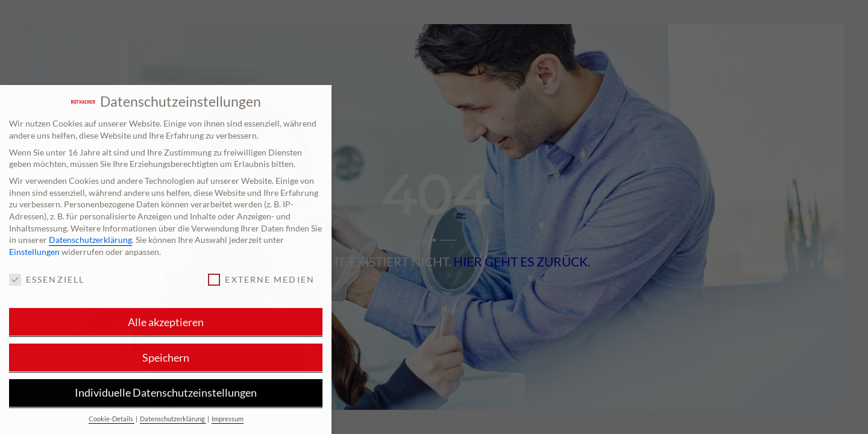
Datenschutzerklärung (90, 240)
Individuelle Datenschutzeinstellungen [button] (166, 393)
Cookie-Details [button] (112, 419)
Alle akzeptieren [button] (166, 322)
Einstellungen (34, 252)
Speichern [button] (166, 358)
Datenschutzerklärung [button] (173, 419)
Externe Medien (261, 279)
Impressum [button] (228, 419)
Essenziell (47, 279)
